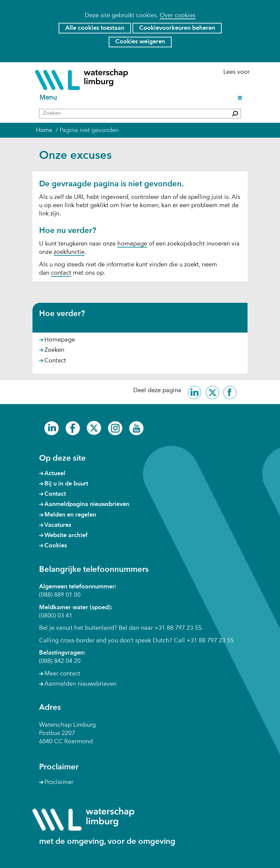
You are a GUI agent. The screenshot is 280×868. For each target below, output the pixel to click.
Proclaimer (59, 782)
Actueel (55, 474)
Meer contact (62, 674)
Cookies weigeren (140, 42)
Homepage (60, 340)
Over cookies (178, 16)
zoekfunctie (69, 252)
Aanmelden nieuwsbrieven (80, 684)
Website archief (66, 535)
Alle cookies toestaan (95, 28)
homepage (132, 244)
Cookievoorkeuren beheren (177, 28)
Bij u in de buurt (66, 484)
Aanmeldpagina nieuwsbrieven (87, 504)
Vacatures (58, 525)
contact (61, 273)
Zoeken (54, 350)
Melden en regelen (70, 515)
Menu (49, 98)
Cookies (56, 546)
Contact (55, 361)
